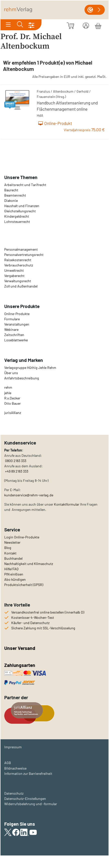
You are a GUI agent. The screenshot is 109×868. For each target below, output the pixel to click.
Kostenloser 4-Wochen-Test (33, 617)
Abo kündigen (15, 579)
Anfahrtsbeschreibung (22, 378)
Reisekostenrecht (18, 260)
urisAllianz (13, 413)
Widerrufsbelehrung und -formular (31, 804)
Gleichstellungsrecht (20, 211)
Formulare (12, 319)
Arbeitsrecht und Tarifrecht (25, 185)
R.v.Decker (12, 398)
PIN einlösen (14, 574)
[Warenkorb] (98, 25)
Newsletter (12, 542)
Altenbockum (63, 91)
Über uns (11, 373)
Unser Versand (20, 648)
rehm (8, 387)
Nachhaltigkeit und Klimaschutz (29, 564)
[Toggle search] (20, 25)
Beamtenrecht (15, 195)
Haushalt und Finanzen (22, 206)
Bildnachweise (15, 768)
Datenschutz (14, 793)
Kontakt (10, 553)
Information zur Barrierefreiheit (28, 773)
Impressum (13, 747)
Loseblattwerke (16, 340)
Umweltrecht (14, 270)
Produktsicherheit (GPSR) (24, 585)
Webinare (11, 329)
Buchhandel (13, 558)
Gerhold (82, 91)
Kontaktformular (67, 504)
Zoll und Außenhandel (21, 286)
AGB (8, 763)
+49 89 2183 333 (17, 471)
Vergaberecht (14, 276)
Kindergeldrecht (17, 216)
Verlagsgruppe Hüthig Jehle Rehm (30, 368)
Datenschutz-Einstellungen (25, 799)
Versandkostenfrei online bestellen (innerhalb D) (48, 612)
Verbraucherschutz (19, 265)
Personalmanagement (21, 249)
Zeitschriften (14, 335)
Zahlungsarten (20, 665)
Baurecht (11, 190)
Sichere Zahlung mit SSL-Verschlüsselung (43, 628)
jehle (8, 393)
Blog (8, 548)
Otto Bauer (12, 403)
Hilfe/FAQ (11, 569)
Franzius (43, 91)
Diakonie (11, 200)
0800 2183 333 (15, 461)
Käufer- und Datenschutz (30, 623)
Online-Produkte (17, 314)
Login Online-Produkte (22, 537)
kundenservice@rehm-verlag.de (29, 495)
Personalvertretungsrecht (24, 255)
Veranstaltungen (17, 324)
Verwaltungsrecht (18, 281)
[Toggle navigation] (8, 25)
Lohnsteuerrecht (17, 222)
